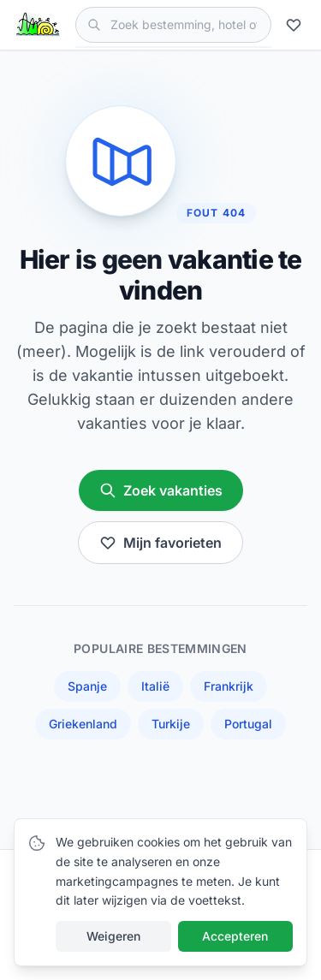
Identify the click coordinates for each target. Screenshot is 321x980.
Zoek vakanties (161, 490)
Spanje (87, 686)
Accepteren (235, 936)
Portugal (248, 724)
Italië (155, 686)
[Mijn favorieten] (296, 25)
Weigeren (113, 936)
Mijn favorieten (160, 543)
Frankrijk (229, 686)
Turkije (171, 724)
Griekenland (83, 724)
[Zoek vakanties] (173, 25)
